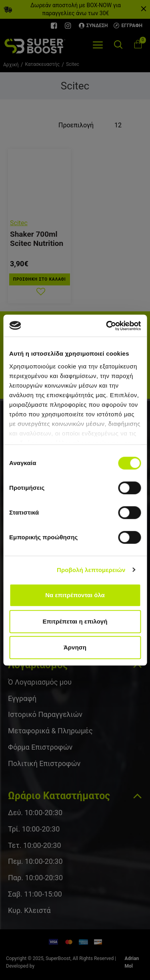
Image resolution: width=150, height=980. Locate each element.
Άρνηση (75, 647)
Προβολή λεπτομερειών (91, 570)
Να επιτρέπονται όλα (75, 595)
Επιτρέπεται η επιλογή (75, 621)
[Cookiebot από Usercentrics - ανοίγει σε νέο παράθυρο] (107, 326)
